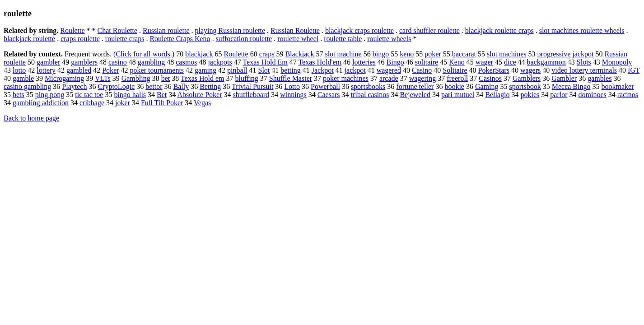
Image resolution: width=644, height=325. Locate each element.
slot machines (507, 54)
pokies (530, 95)
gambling (151, 62)
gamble (23, 78)
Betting (210, 86)
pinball (237, 70)
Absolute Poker (199, 95)
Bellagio (497, 95)
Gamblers (527, 78)
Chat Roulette (117, 30)
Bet (162, 95)
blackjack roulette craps (499, 30)
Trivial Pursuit (252, 86)
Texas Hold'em (320, 62)
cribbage (92, 103)
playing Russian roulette (230, 30)
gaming (205, 70)
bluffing (247, 78)
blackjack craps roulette (359, 30)
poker (433, 54)
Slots (584, 62)
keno (407, 54)
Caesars (329, 95)
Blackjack (299, 54)
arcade (389, 78)
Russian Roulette (295, 30)
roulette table (343, 39)
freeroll (457, 78)
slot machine (343, 54)
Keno (457, 62)
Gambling (136, 78)
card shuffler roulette (429, 30)
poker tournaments (157, 70)
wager (484, 62)
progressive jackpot (566, 54)
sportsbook (525, 86)
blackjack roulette (29, 39)
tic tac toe (89, 95)
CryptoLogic (116, 86)
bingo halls (130, 95)
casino (118, 62)
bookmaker (617, 86)
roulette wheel (298, 39)
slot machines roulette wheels (582, 30)
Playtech (74, 86)
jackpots (220, 62)
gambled (79, 70)
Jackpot (323, 70)
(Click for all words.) (144, 54)
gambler (48, 62)
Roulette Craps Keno (180, 39)
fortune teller (415, 86)
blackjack (199, 54)
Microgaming (64, 78)
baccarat (464, 54)
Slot (264, 70)
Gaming (487, 86)
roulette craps (125, 39)
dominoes (592, 95)
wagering (423, 78)
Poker (110, 70)
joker (123, 103)
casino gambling (27, 86)
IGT (634, 70)
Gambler (564, 78)
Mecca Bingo (571, 86)
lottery (46, 70)
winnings (293, 95)
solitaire (427, 62)
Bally (181, 86)
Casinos (490, 78)
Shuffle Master (291, 78)
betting (290, 70)
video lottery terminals (584, 70)
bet (166, 78)
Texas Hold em (203, 78)
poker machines (346, 78)
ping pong (50, 95)
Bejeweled (415, 95)
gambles (600, 78)
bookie (454, 86)
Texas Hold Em (265, 62)
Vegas (202, 103)
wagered (389, 70)
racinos (628, 95)
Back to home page (31, 118)
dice (510, 62)
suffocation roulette (244, 39)
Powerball (325, 86)
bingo (381, 54)
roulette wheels (389, 39)
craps (267, 54)
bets (19, 95)
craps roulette (80, 39)
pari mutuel (458, 95)
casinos (186, 62)
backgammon (546, 62)
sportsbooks (368, 86)
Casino (422, 70)
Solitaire (455, 70)
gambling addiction (41, 103)
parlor (559, 95)
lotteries (364, 62)
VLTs (103, 78)
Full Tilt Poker (162, 103)
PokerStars (494, 70)
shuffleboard (251, 95)
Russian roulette (166, 30)
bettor (154, 86)
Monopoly (617, 62)
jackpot (355, 70)
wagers (530, 70)
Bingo (395, 62)
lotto (19, 70)
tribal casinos (370, 95)
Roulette (72, 30)
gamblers (84, 62)
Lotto (292, 86)
